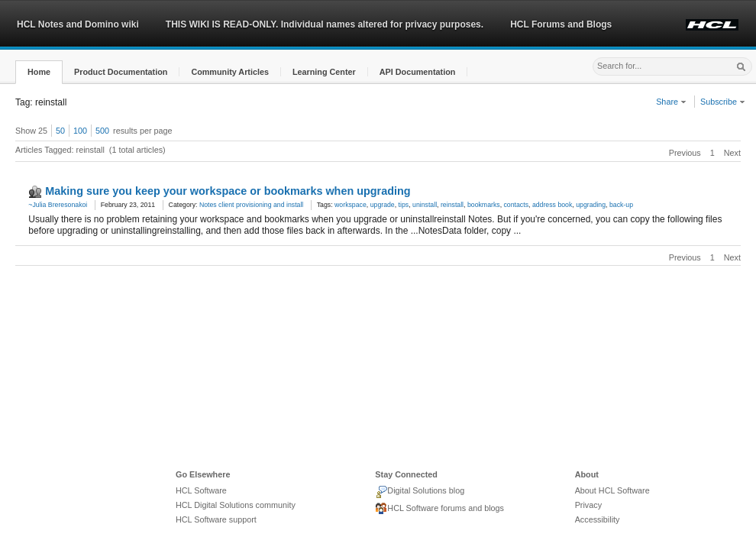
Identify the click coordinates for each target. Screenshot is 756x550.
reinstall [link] (452, 205)
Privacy (588, 505)
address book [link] (552, 205)
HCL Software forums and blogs (439, 509)
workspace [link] (351, 205)
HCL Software (201, 490)
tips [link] (404, 205)
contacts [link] (517, 205)
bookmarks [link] (484, 205)
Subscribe (723, 102)
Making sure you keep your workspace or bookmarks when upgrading (228, 191)
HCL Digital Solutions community (236, 505)
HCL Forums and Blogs (561, 24)
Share (671, 102)
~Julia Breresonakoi (58, 205)
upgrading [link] (591, 205)
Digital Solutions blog (420, 492)
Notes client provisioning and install (251, 205)
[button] (39, 72)
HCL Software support (216, 519)
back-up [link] (621, 205)
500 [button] (102, 131)
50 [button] (60, 131)
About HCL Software (612, 490)
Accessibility (598, 519)
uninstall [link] (425, 205)
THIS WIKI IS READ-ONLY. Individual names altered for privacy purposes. (325, 24)
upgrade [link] (383, 205)
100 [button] (80, 131)
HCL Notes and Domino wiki (78, 24)
